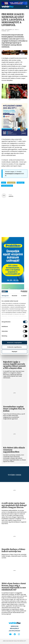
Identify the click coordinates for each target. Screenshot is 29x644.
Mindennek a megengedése (14, 343)
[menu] (27, 7)
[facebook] (15, 634)
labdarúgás (20, 183)
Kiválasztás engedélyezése (14, 347)
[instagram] (19, 634)
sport (4, 183)
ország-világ (11, 183)
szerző (10, 195)
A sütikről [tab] (24, 296)
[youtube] (10, 634)
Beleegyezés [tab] (5, 296)
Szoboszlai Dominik (7, 186)
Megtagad (14, 351)
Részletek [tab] (14, 296)
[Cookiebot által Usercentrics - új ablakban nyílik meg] (21, 291)
